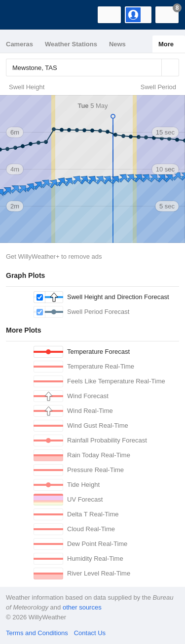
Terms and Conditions (37, 633)
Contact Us (90, 633)
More (166, 44)
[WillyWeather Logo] (22, 15)
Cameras (19, 44)
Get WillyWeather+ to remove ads (54, 256)
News (117, 44)
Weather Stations (71, 44)
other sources (82, 607)
